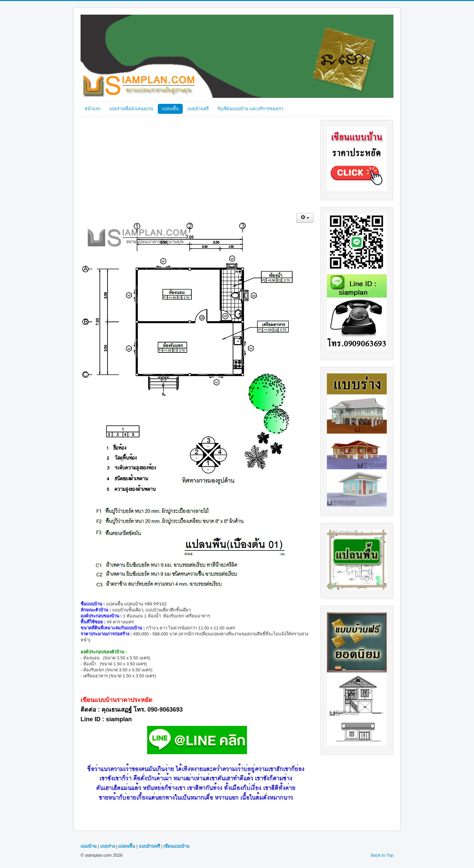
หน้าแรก (93, 109)
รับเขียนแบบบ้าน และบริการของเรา (250, 109)
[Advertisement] (197, 166)
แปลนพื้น (170, 109)
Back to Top (382, 855)
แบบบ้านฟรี (198, 109)
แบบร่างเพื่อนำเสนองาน (131, 109)
